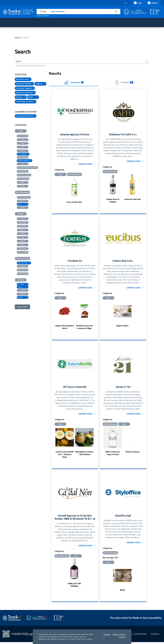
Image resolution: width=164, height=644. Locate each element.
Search (19, 61)
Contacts (155, 636)
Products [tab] (124, 83)
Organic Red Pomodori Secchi (65, 328)
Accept (122, 637)
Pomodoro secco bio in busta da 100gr (84, 328)
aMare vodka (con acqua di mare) (113, 454)
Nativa (122, 592)
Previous (53, 316)
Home (18, 37)
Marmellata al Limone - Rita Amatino (84, 454)
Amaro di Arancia (132, 453)
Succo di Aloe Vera (74, 203)
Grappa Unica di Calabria (113, 201)
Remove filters (22, 307)
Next (97, 316)
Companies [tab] (74, 83)
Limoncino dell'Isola (132, 200)
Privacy (107, 635)
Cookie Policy (119, 635)
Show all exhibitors (43, 15)
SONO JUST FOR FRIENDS (74, 590)
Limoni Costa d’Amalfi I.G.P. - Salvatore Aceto (65, 456)
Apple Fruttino (122, 327)
